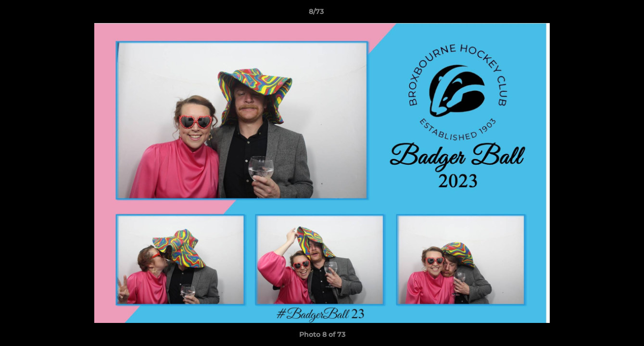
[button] (604, 14)
